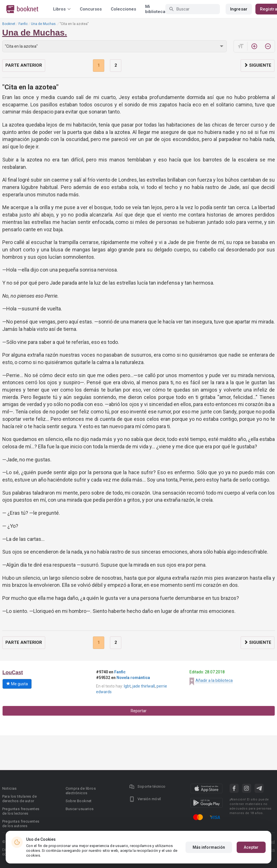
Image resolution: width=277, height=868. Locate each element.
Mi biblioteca (155, 9)
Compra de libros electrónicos (81, 791)
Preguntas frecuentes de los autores (21, 824)
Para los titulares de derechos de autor (19, 799)
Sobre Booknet (79, 801)
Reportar (139, 711)
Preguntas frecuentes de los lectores (21, 811)
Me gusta (17, 684)
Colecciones (123, 9)
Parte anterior (24, 65)
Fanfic (23, 24)
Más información (209, 847)
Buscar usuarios (80, 809)
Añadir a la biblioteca (214, 680)
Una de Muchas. (44, 24)
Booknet (9, 24)
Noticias (10, 788)
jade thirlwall (144, 686)
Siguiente (258, 65)
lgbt (127, 686)
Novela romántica (133, 678)
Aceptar (251, 847)
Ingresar (239, 9)
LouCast (13, 672)
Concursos (91, 9)
